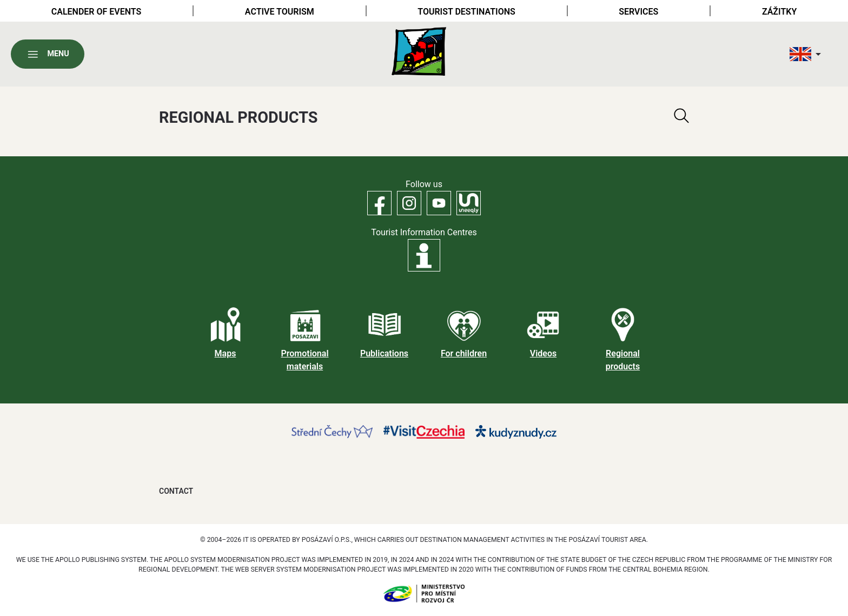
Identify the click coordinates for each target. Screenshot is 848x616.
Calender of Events (97, 12)
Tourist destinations (466, 12)
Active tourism (280, 12)
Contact (176, 491)
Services (638, 12)
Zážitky (779, 12)
